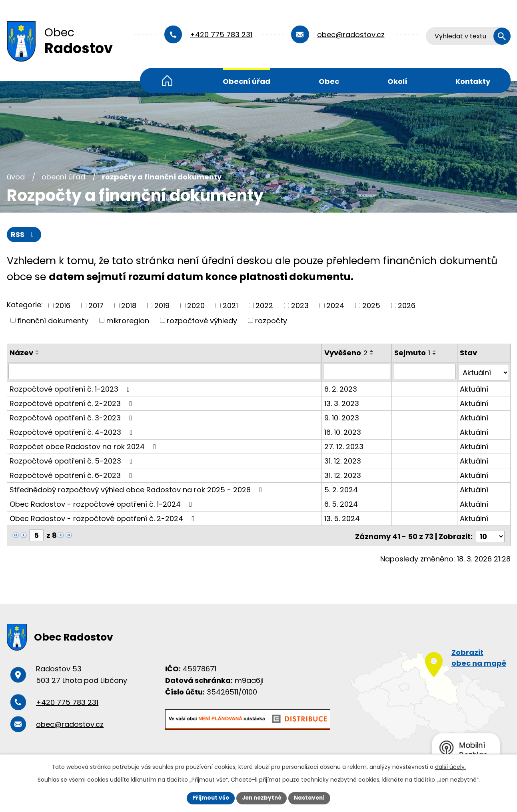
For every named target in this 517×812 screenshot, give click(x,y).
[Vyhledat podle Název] (165, 372)
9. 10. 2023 (342, 417)
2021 (230, 305)
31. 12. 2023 (343, 460)
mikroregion (128, 321)
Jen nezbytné (262, 798)
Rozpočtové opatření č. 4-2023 (73, 431)
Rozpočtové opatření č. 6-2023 (73, 474)
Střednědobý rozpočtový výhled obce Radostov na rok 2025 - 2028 (138, 489)
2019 (162, 305)
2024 (335, 305)
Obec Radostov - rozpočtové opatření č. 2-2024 (104, 517)
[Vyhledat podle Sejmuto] (425, 372)
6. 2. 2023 (341, 388)
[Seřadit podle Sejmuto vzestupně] (435, 351)
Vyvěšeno (346, 353)
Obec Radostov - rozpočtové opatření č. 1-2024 (103, 503)
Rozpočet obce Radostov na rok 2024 (85, 445)
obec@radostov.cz (351, 35)
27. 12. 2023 (344, 445)
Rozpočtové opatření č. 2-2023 (73, 402)
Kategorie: (25, 305)
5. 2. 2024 (341, 489)
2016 (63, 305)
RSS (24, 235)
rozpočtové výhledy (202, 321)
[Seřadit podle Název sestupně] (38, 354)
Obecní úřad (247, 81)
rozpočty (271, 321)
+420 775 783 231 (221, 35)
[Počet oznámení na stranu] (490, 534)
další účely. (450, 766)
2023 (300, 305)
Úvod (167, 81)
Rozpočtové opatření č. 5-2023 (73, 460)
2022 (264, 305)
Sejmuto (413, 353)
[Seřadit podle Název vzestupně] (38, 351)
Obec (329, 81)
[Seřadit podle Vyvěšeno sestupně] (372, 354)
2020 (196, 305)
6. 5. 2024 (341, 503)
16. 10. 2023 (343, 431)
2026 (407, 305)
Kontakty (473, 81)
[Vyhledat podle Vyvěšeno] (357, 372)
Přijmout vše (209, 798)
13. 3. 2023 (342, 402)
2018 (129, 305)
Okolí (397, 81)
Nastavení (311, 798)
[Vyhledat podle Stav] (484, 372)
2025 (371, 305)
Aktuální (474, 388)
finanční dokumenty (53, 321)
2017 (96, 305)
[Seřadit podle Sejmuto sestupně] (435, 354)
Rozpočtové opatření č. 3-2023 (73, 417)
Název (21, 353)
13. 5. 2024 (342, 517)
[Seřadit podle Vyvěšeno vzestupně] (372, 351)
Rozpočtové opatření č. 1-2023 (71, 388)
